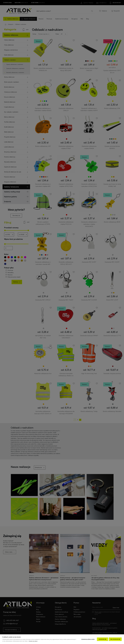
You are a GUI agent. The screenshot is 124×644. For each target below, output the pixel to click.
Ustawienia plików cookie (88, 639)
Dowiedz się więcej (33, 641)
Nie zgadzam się (115, 639)
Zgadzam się (102, 639)
